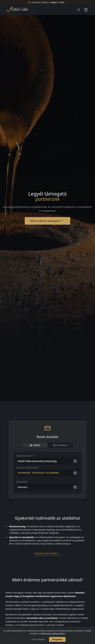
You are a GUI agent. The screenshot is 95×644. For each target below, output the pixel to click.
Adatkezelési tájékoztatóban (53, 633)
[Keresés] (79, 10)
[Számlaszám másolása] (75, 473)
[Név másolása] (75, 461)
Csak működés (38, 639)
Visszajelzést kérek (48, 553)
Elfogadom (57, 639)
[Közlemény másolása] (75, 487)
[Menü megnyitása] (86, 10)
